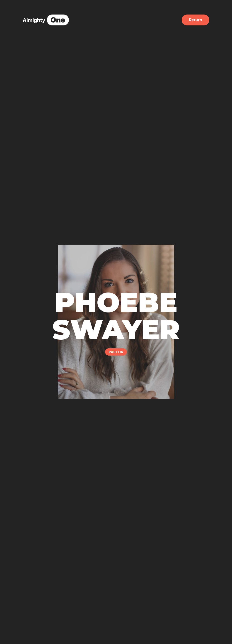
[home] (46, 20)
